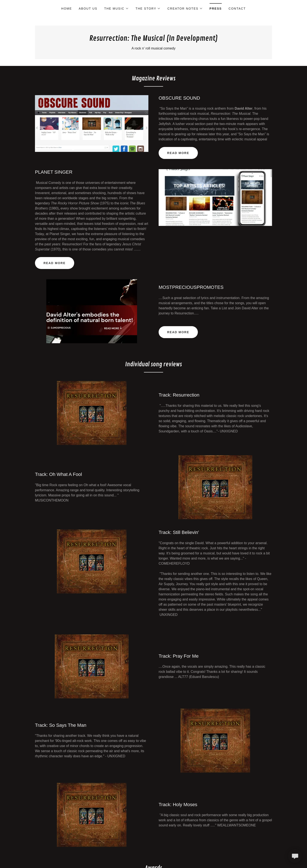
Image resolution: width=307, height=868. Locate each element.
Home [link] (67, 9)
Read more (55, 263)
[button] (117, 9)
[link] (154, 40)
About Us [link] (88, 9)
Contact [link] (237, 9)
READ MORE (178, 153)
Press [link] (216, 9)
